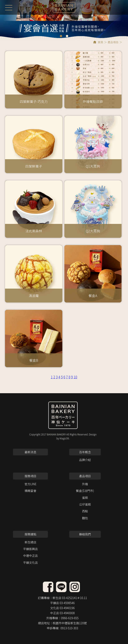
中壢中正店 (31, 556)
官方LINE (30, 484)
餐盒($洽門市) (85, 491)
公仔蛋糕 (85, 504)
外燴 (85, 484)
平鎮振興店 (31, 549)
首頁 (100, 42)
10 (75, 377)
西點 (85, 511)
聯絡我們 (85, 534)
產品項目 (113, 42)
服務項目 (31, 476)
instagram (75, 587)
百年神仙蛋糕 (64, 7)
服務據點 (31, 534)
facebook (61, 587)
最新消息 (31, 452)
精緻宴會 (31, 491)
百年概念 (85, 452)
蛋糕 (85, 498)
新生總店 (31, 542)
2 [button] (67, 36)
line (48, 587)
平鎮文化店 (31, 563)
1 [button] (61, 36)
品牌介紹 (85, 460)
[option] (64, 19)
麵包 (85, 518)
